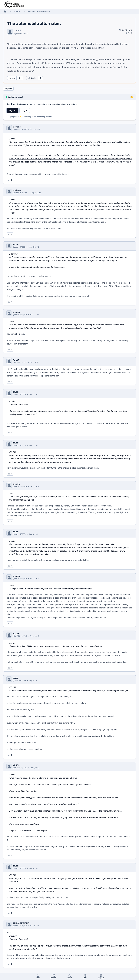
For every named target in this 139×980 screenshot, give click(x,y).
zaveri (18, 30)
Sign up (13, 110)
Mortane (17, 127)
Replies (32, 78)
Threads (16, 11)
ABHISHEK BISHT (21, 923)
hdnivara (17, 190)
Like (12, 78)
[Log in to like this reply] (10, 180)
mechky (17, 312)
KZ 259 (16, 360)
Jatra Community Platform (42, 117)
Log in (25, 110)
